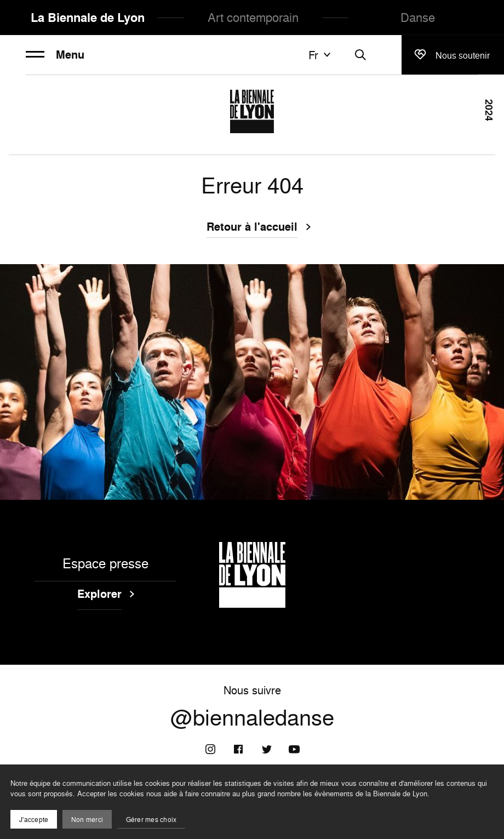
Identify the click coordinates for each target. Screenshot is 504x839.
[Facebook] (238, 749)
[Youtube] (294, 749)
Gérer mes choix (151, 820)
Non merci (87, 820)
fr (321, 55)
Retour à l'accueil (252, 228)
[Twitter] (266, 749)
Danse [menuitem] (418, 17)
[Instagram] (210, 749)
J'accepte (34, 820)
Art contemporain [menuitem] (253, 17)
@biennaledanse (252, 717)
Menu (55, 55)
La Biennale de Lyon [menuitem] (88, 18)
